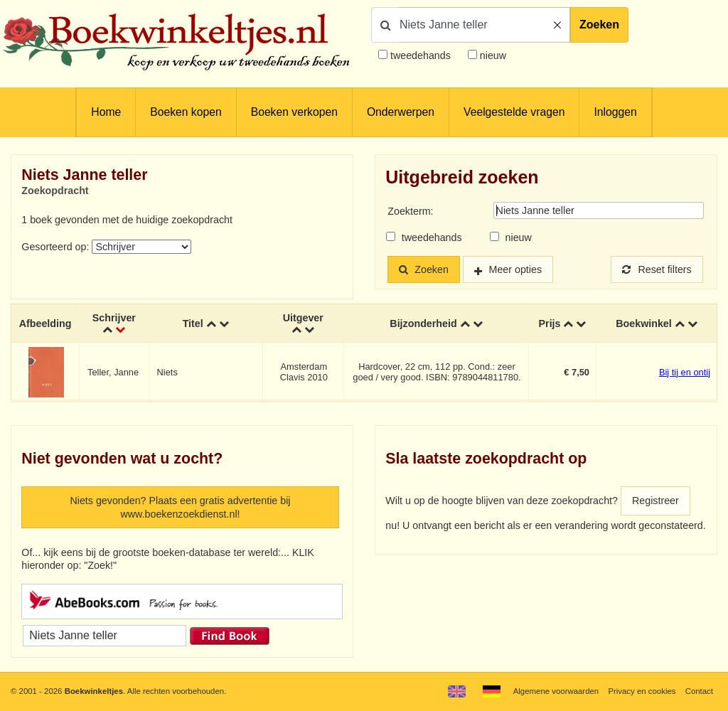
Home (106, 112)
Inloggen (615, 112)
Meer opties (516, 269)
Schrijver (114, 318)
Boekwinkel (644, 324)
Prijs (550, 324)
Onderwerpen (401, 112)
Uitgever (303, 318)
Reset (657, 269)
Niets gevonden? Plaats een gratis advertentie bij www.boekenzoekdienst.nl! (180, 507)
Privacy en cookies (642, 691)
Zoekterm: (410, 211)
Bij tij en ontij (685, 372)
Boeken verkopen (294, 112)
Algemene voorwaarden (556, 691)
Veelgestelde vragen (514, 112)
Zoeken (599, 25)
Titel (193, 324)
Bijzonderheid (423, 324)
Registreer (655, 501)
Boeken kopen (186, 112)
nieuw (492, 55)
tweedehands (421, 55)
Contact (699, 691)
